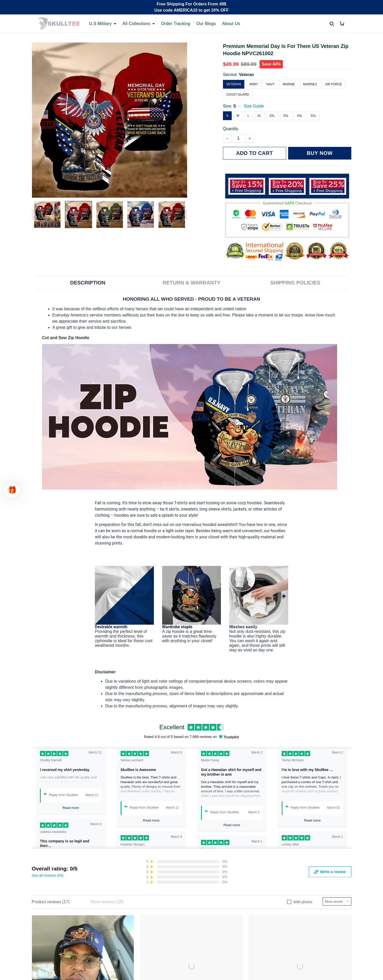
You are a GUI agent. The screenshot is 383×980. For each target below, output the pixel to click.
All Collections (139, 24)
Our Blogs (206, 24)
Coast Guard (238, 95)
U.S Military (103, 24)
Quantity (231, 129)
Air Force (333, 84)
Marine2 (310, 84)
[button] (12, 490)
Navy (270, 84)
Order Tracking (176, 24)
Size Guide (254, 106)
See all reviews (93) (48, 875)
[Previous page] (34, 214)
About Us (231, 24)
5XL (313, 116)
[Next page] (185, 214)
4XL (300, 116)
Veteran (246, 75)
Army (254, 84)
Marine (289, 84)
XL (259, 116)
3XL (286, 116)
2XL (272, 116)
